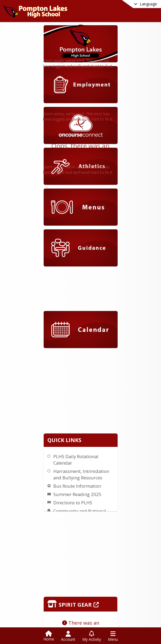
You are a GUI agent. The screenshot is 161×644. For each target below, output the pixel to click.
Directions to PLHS (126, 448)
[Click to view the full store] (104, 541)
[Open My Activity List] (92, 636)
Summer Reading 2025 (131, 440)
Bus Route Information (131, 431)
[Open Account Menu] (68, 636)
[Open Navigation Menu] (113, 636)
